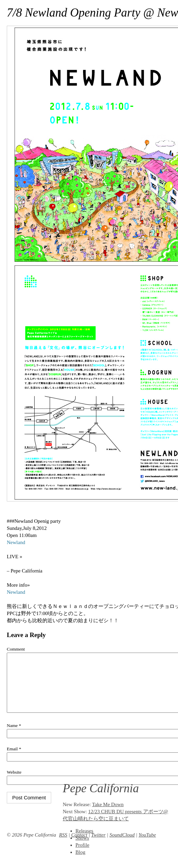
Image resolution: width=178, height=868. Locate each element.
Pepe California (101, 788)
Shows (82, 838)
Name (14, 736)
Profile (83, 845)
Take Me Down (108, 804)
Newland (16, 542)
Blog (81, 852)
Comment (16, 649)
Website (14, 782)
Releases (84, 831)
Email (14, 759)
